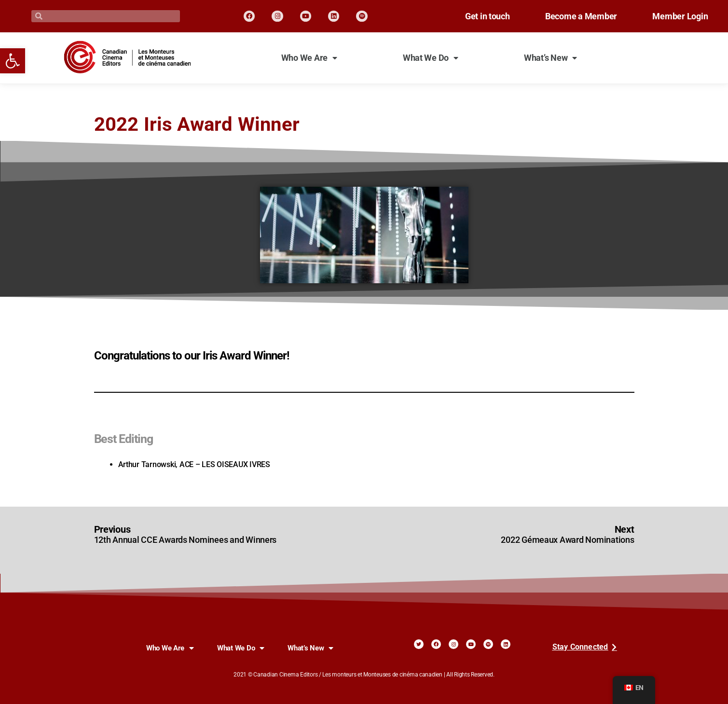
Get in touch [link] (467, 16)
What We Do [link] (431, 58)
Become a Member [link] (569, 16)
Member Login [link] (676, 16)
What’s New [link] (550, 58)
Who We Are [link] (309, 58)
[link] (13, 61)
